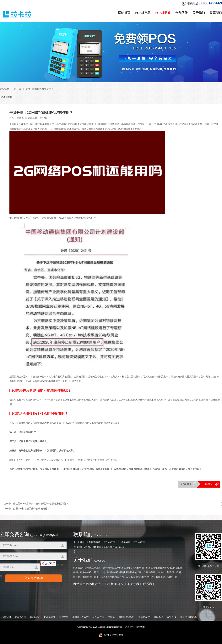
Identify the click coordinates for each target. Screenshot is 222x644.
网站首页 (124, 12)
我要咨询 (186, 485)
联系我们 (216, 12)
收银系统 (158, 618)
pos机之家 (35, 618)
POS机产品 (143, 12)
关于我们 (199, 12)
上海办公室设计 (80, 618)
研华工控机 (98, 618)
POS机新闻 (163, 12)
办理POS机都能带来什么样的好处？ (31, 510)
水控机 (111, 618)
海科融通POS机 (127, 618)
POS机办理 (21, 618)
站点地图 (130, 628)
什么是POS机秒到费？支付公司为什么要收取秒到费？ (41, 505)
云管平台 (64, 618)
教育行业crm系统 (189, 618)
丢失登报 (171, 618)
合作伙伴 (181, 12)
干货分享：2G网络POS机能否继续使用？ (33, 90)
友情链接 (7, 618)
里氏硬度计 (144, 618)
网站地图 (140, 628)
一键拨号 (207, 485)
